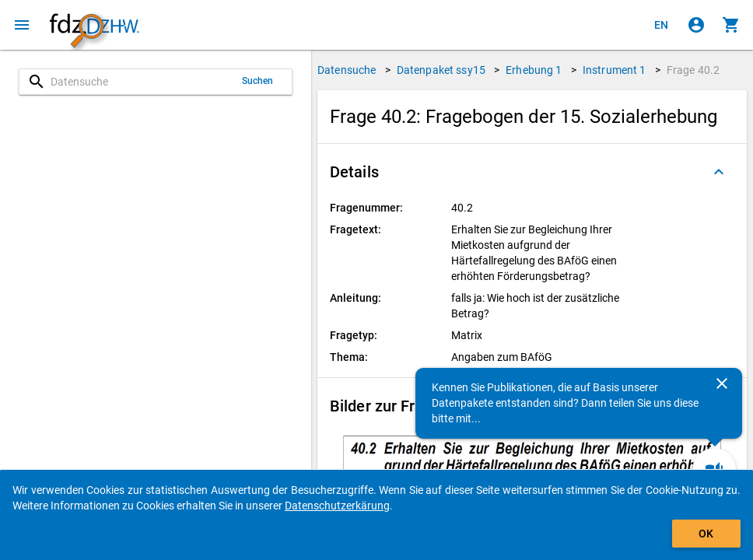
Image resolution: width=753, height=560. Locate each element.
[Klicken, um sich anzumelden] (696, 25)
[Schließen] (722, 383)
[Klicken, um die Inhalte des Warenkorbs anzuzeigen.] (731, 25)
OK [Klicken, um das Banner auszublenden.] (706, 534)
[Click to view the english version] (661, 25)
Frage (693, 70)
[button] (532, 172)
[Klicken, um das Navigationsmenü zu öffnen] (22, 25)
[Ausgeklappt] (719, 172)
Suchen (258, 81)
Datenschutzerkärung (337, 506)
